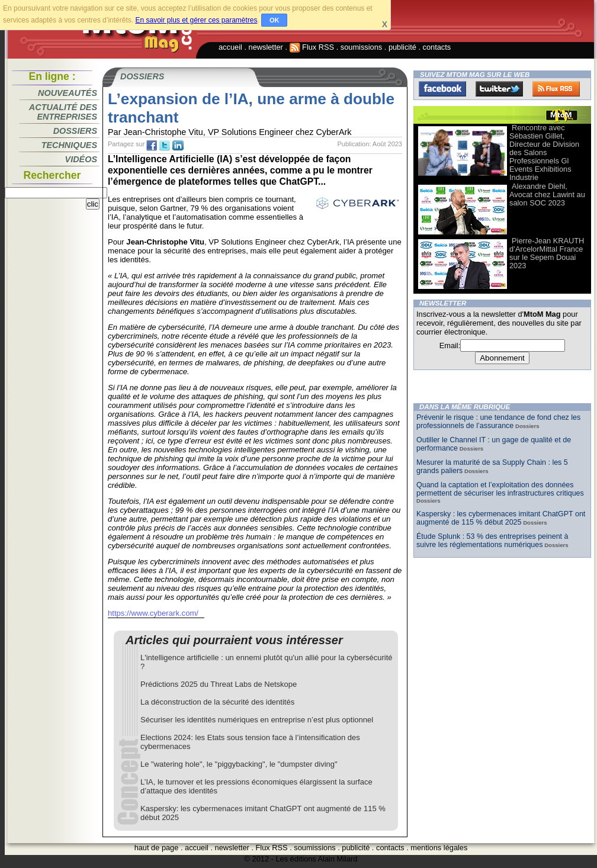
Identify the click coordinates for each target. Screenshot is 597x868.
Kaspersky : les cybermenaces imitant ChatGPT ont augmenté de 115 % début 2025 (501, 518)
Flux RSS (312, 47)
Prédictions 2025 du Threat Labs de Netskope (219, 684)
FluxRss (556, 89)
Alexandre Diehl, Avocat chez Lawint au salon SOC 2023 (547, 195)
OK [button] (275, 20)
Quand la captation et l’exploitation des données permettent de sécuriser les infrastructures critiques (500, 489)
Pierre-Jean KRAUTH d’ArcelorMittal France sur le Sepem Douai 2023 (547, 253)
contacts (437, 47)
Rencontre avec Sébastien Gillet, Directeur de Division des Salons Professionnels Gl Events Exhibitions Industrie (544, 152)
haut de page (157, 848)
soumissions (361, 47)
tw (165, 146)
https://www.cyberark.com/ (153, 613)
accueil (230, 47)
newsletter (266, 47)
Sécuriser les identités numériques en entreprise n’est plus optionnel (257, 720)
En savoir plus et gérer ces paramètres (196, 20)
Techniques (69, 145)
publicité (402, 47)
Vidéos (81, 159)
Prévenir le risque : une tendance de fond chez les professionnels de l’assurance (498, 422)
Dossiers (75, 131)
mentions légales (439, 848)
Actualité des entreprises (63, 112)
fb (152, 146)
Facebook (442, 89)
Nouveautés (68, 93)
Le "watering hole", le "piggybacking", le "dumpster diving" (239, 764)
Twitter (499, 89)
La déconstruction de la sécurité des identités (217, 702)
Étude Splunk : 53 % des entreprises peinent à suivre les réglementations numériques (492, 541)
